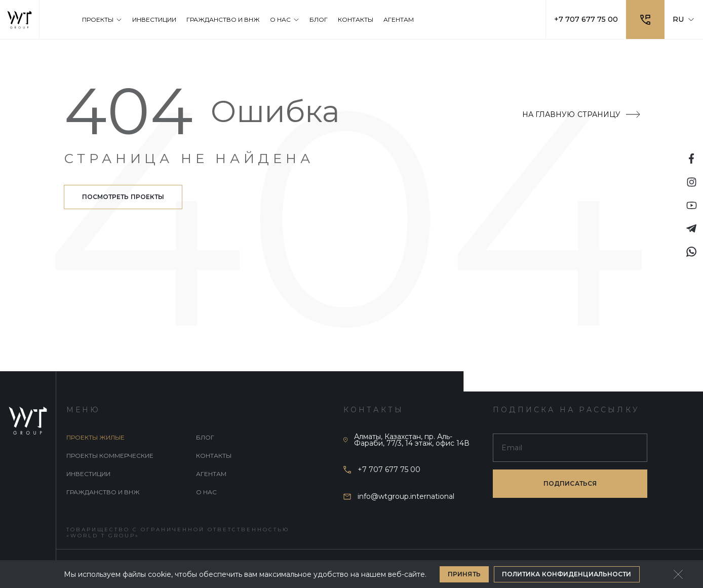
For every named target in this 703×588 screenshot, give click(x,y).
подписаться (570, 483)
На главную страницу (581, 114)
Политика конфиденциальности (567, 574)
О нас (206, 492)
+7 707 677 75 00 (586, 19)
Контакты (214, 456)
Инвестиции (88, 474)
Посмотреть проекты (123, 197)
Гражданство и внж (103, 492)
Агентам (211, 474)
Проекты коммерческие (110, 456)
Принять (464, 574)
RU (684, 19)
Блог (205, 437)
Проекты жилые (95, 437)
